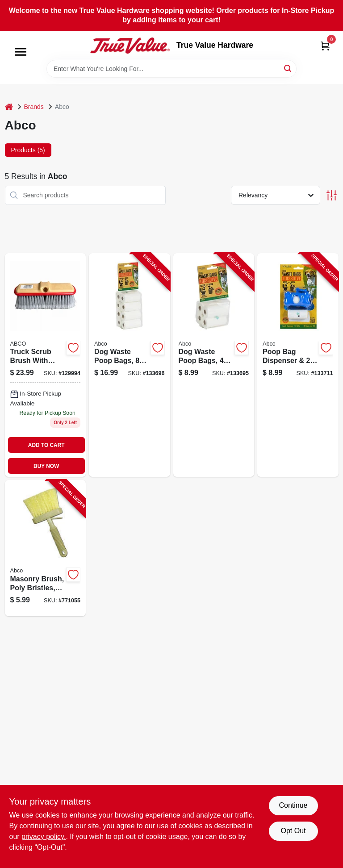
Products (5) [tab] (28, 150)
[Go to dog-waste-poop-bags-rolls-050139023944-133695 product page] (214, 365)
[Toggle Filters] (332, 195)
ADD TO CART (46, 445)
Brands (34, 107)
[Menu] (21, 52)
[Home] (9, 107)
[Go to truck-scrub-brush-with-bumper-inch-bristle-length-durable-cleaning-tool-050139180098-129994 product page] (46, 365)
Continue (293, 805)
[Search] (288, 68)
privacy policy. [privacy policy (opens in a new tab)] (44, 837)
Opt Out (293, 831)
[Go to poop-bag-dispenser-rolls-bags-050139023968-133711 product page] (298, 365)
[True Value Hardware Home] (130, 46)
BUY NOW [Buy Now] (46, 466)
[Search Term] (171, 69)
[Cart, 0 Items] (325, 46)
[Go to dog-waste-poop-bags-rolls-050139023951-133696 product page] (130, 365)
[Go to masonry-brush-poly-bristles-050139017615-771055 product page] (46, 548)
